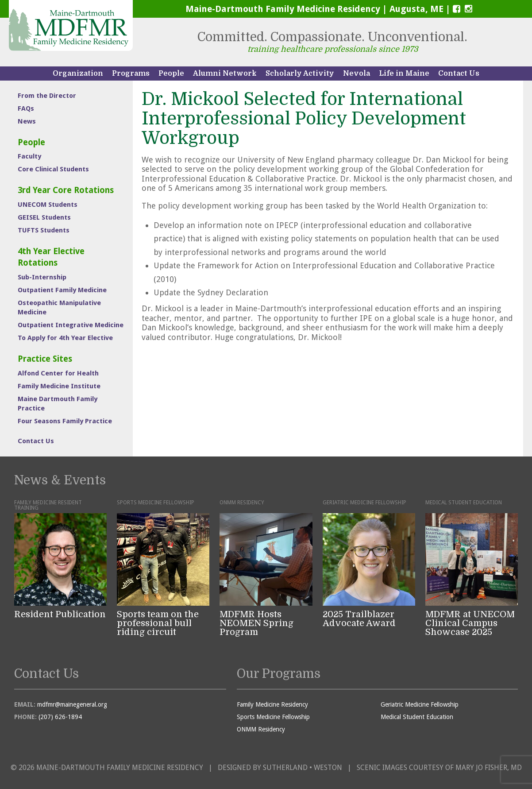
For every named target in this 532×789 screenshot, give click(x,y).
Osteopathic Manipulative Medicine (59, 307)
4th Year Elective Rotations (51, 257)
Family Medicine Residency (272, 704)
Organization (78, 73)
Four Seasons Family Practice (65, 421)
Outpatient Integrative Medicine (71, 325)
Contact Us (459, 73)
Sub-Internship (42, 277)
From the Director (47, 96)
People (171, 73)
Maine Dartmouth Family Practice (58, 404)
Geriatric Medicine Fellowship (420, 704)
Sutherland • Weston (303, 768)
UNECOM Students (48, 205)
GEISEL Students (44, 217)
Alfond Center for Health (58, 373)
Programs (131, 73)
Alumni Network (225, 73)
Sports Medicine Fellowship (273, 717)
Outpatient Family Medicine (62, 290)
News (27, 121)
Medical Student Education (417, 717)
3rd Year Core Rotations (66, 190)
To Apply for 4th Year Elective (65, 338)
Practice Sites (45, 359)
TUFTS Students (44, 230)
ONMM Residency (261, 729)
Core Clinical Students (53, 169)
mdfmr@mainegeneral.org (72, 704)
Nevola (357, 73)
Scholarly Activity (300, 73)
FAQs (26, 108)
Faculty (29, 156)
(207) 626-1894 (60, 717)
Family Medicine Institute (59, 386)
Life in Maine (404, 73)
